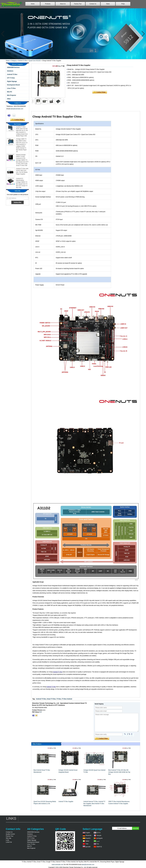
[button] (69, 57)
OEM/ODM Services (13, 67)
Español (88, 838)
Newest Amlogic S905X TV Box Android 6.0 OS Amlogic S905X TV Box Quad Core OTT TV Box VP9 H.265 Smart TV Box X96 (22, 161)
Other (9, 99)
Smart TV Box (51, 699)
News (108, 4)
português (100, 838)
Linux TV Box (11, 88)
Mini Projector (12, 95)
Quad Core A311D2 (35, 61)
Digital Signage (12, 81)
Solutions (10, 71)
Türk (87, 844)
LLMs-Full (9, 842)
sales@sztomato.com (17, 109)
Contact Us (93, 4)
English (88, 833)
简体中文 (99, 847)
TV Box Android (67, 699)
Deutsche (88, 835)
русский (88, 847)
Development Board (13, 85)
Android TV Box (23, 61)
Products (48, 4)
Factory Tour (78, 4)
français (99, 835)
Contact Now (18, 120)
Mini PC (10, 92)
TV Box (59, 699)
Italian (87, 841)
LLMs (7, 840)
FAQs (123, 4)
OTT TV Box (11, 78)
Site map (8, 838)
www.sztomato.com (58, 865)
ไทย (98, 844)
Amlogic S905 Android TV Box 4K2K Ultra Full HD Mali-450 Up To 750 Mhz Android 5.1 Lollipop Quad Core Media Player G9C (22, 131)
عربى (98, 841)
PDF (41, 712)
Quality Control (10, 834)
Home (33, 4)
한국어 (99, 833)
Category (14, 61)
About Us (63, 4)
